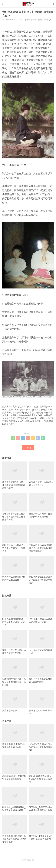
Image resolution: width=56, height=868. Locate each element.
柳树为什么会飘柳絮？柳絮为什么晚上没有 (15, 568)
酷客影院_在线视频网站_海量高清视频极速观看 (15, 799)
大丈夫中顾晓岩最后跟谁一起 (41, 642)
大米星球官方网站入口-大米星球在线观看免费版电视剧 (41, 738)
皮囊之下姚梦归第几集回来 (41, 702)
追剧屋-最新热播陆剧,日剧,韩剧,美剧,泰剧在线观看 (41, 769)
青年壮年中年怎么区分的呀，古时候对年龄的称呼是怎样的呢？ (15, 507)
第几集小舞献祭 (15, 701)
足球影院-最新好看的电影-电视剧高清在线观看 (15, 768)
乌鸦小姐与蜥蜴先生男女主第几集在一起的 (41, 611)
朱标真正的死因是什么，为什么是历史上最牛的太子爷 (15, 612)
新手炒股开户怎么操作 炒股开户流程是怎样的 (15, 642)
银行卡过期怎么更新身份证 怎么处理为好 (41, 671)
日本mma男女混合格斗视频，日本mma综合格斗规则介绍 (15, 672)
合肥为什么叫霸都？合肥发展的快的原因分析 (41, 505)
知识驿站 (13, 421)
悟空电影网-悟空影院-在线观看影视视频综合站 (15, 736)
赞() (28, 448)
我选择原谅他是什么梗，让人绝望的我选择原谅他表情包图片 (15, 475)
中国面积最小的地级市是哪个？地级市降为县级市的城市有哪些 (41, 538)
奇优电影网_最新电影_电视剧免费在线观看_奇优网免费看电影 (15, 829)
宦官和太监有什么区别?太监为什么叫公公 (41, 474)
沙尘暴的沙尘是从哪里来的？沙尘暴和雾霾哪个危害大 (41, 570)
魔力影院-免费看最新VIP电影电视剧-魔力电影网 (41, 828)
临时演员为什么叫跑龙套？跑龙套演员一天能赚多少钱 (15, 538)
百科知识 (47, 20)
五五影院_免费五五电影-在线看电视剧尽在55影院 (41, 799)
